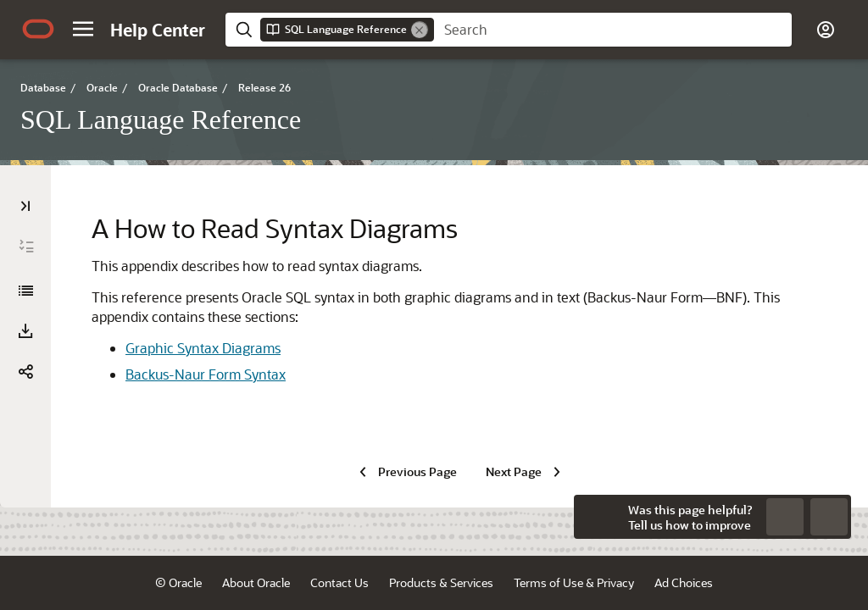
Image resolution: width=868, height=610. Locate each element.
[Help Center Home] (158, 30)
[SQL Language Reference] (25, 291)
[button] (83, 29)
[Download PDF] (25, 331)
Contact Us (339, 582)
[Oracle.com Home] (38, 29)
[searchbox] (613, 30)
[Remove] (420, 30)
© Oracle (178, 582)
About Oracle (256, 582)
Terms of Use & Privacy (574, 582)
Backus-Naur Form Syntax (206, 374)
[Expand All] (26, 247)
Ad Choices (684, 582)
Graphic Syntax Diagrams (203, 348)
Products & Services (441, 582)
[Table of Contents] (25, 206)
